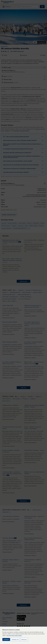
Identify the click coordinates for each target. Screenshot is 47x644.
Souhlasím (6, 639)
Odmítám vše (15, 639)
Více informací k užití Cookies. (14, 635)
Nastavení (24, 639)
